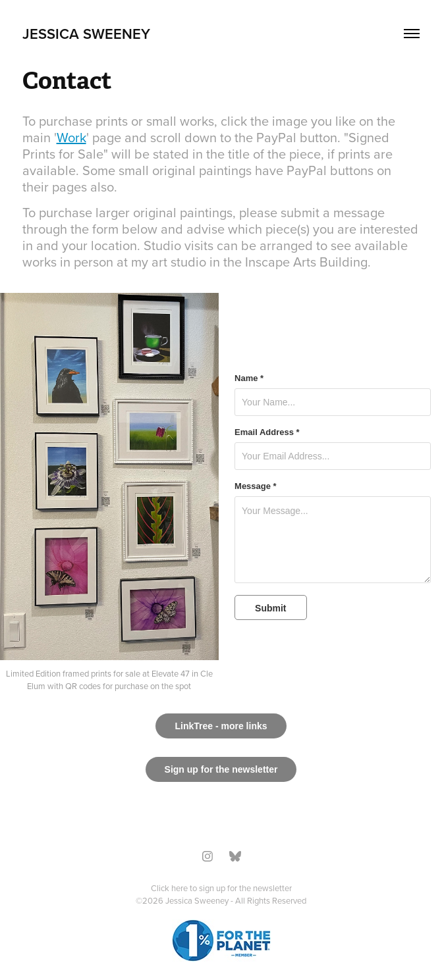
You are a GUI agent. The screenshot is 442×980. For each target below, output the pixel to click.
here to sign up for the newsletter (232, 888)
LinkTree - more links (221, 726)
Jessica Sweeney (86, 34)
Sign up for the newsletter (221, 769)
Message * (256, 486)
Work (71, 137)
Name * (249, 378)
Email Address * (267, 432)
